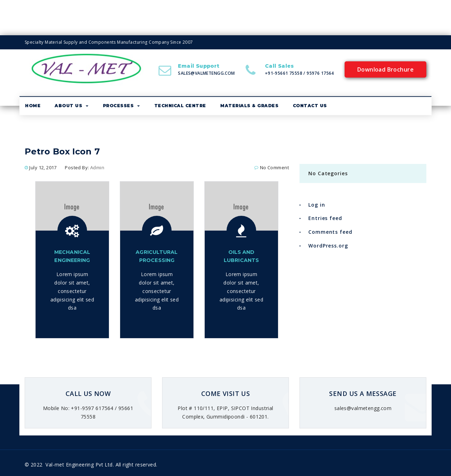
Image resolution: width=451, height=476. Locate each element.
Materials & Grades (249, 106)
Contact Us (310, 106)
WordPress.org (328, 246)
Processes (122, 106)
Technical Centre (180, 106)
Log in (317, 205)
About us (72, 106)
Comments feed (330, 232)
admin (97, 167)
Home (33, 106)
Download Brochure (385, 69)
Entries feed (325, 218)
